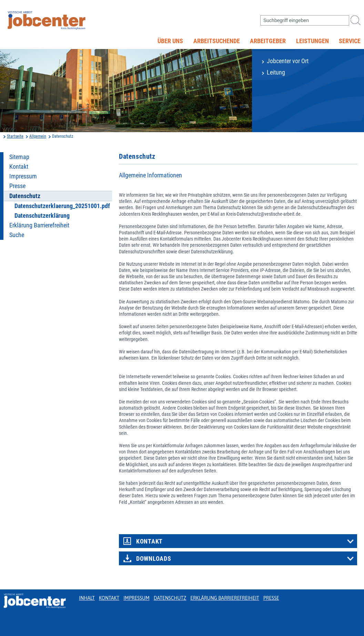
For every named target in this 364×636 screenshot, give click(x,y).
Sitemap (19, 157)
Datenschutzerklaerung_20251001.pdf (62, 206)
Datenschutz (170, 598)
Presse (17, 186)
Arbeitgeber (268, 41)
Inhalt (87, 598)
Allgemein (38, 136)
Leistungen (312, 41)
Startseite (15, 136)
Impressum (23, 176)
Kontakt (19, 167)
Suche (17, 235)
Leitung (276, 72)
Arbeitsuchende (217, 41)
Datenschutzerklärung (42, 216)
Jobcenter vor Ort (288, 61)
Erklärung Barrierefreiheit (39, 225)
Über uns (170, 41)
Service (350, 41)
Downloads (154, 559)
